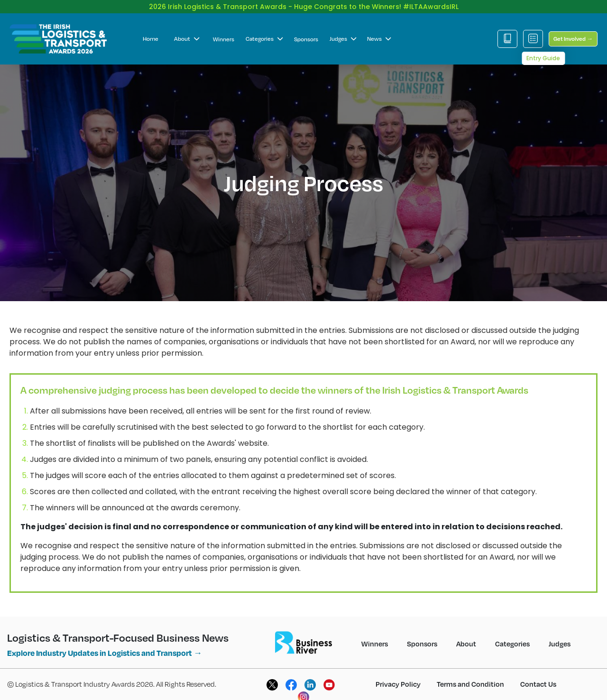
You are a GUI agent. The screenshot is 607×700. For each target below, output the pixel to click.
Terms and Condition (470, 676)
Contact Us (538, 676)
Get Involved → (573, 31)
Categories (264, 31)
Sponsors (306, 32)
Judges (343, 31)
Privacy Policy (398, 676)
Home (151, 31)
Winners (224, 32)
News (379, 31)
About (187, 31)
